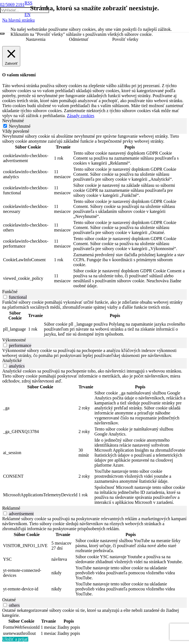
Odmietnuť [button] (79, 39)
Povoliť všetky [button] (125, 39)
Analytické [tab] (12, 360)
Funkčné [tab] (10, 292)
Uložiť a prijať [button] (15, 639)
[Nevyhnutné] (5, 126)
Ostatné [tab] (9, 600)
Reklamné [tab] (11, 508)
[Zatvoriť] (2, 34)
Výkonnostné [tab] (14, 340)
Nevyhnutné (20, 126)
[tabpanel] (94, 212)
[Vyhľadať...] (25, 10)
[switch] (5, 297)
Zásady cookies (81, 116)
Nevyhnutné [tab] (13, 121)
